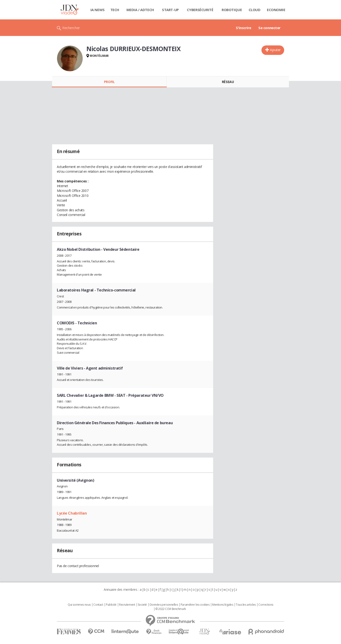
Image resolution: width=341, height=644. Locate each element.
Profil (109, 82)
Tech (115, 10)
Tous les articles (246, 605)
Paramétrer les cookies (195, 605)
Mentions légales (223, 605)
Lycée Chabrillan (72, 513)
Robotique (232, 10)
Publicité (111, 605)
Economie (276, 10)
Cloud (255, 10)
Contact (98, 605)
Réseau (228, 82)
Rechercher (71, 28)
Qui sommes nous (79, 605)
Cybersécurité (200, 10)
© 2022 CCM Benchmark (171, 609)
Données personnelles (164, 605)
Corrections (266, 605)
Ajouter (275, 50)
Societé (142, 605)
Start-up (170, 10)
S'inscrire (244, 28)
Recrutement (127, 605)
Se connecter (269, 28)
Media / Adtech (140, 10)
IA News (98, 10)
